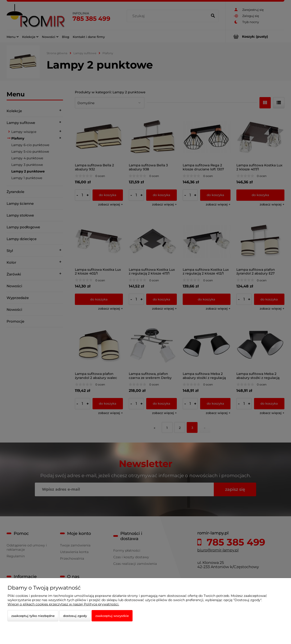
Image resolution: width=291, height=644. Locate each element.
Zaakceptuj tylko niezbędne (33, 616)
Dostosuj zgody (75, 616)
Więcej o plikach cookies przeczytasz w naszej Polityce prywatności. (63, 604)
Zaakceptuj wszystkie (112, 616)
